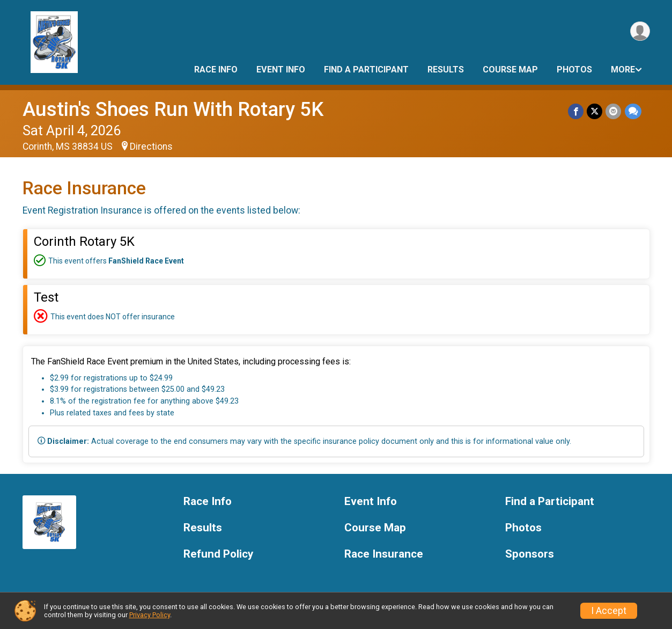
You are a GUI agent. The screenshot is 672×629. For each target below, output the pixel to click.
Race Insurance (384, 554)
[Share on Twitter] (595, 111)
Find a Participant (366, 70)
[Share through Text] (633, 111)
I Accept (609, 611)
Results (446, 70)
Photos (574, 70)
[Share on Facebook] (576, 111)
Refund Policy (218, 554)
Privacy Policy (150, 615)
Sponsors (530, 554)
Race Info (216, 70)
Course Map (510, 70)
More (623, 70)
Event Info (281, 70)
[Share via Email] (614, 111)
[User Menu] (640, 31)
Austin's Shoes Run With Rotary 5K (173, 109)
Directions (151, 147)
